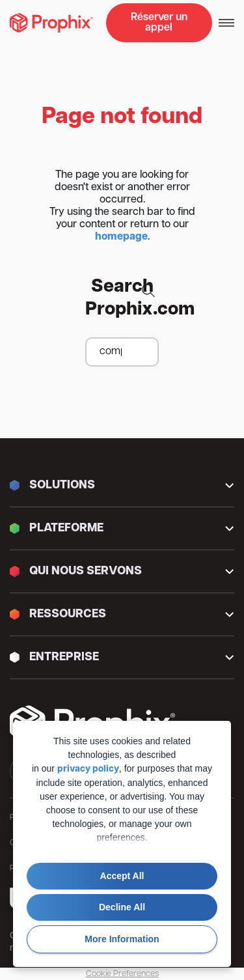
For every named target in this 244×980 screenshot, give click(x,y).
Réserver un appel (159, 23)
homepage (121, 237)
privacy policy (88, 769)
